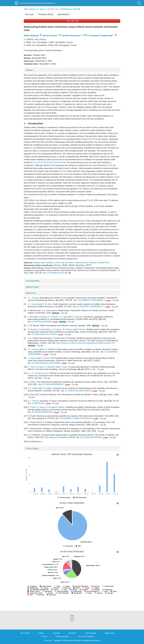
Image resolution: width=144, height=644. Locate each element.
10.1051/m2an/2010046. (45, 322)
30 (50, 162)
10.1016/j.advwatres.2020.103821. (49, 363)
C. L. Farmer (33, 401)
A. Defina (32, 382)
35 (89, 139)
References (31, 293)
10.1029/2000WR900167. (56, 384)
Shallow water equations (44, 263)
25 (39, 162)
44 (64, 162)
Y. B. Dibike (33, 388)
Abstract (29, 70)
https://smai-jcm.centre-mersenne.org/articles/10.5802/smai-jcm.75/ (85, 343)
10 (34, 162)
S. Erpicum (57, 329)
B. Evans (40, 367)
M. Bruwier (32, 329)
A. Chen (31, 367)
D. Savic (64, 367)
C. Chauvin (53, 317)
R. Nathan (60, 407)
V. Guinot (45, 358)
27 (42, 162)
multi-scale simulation (65, 263)
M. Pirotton (68, 329)
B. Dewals (81, 329)
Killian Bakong (31, 36)
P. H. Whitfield (49, 349)
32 (53, 162)
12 (37, 162)
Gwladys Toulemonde (102, 36)
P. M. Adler (47, 304)
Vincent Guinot (49, 36)
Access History (32, 449)
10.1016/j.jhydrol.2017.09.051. (47, 334)
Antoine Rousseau (71, 36)
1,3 (58, 35)
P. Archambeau (44, 329)
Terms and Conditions (86, 636)
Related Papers (32, 287)
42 (92, 139)
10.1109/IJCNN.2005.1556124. (81, 391)
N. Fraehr (32, 407)
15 (92, 227)
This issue (29, 14)
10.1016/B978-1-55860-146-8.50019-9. (79, 418)
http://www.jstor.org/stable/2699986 (60, 437)
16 (111, 165)
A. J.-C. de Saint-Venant (38, 373)
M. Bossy (43, 317)
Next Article (64, 14)
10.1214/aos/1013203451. (94, 437)
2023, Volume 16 (31, 9)
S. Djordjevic (50, 367)
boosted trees (104, 263)
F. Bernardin (33, 317)
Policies (41, 633)
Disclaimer (72, 633)
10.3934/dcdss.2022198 (70, 9)
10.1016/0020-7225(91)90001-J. (94, 300)
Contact (44, 636)
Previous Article (45, 14)
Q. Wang (41, 407)
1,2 (81, 35)
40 (58, 162)
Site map (48, 640)
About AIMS (25, 633)
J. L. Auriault (33, 298)
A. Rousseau (77, 317)
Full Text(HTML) (33, 281)
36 (56, 162)
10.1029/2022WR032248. (45, 412)
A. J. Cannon (33, 349)
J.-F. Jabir (63, 317)
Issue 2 (43, 9)
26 (45, 162)
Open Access (110, 633)
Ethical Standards (62, 636)
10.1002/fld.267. (41, 403)
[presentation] (26, 200)
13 (96, 186)
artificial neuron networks (86, 263)
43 (61, 162)
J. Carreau (32, 358)
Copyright (56, 633)
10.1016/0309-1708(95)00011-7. (94, 307)
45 (61, 171)
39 (114, 165)
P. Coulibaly (47, 388)
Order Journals (91, 633)
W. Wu (49, 407)
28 (47, 162)
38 (64, 171)
